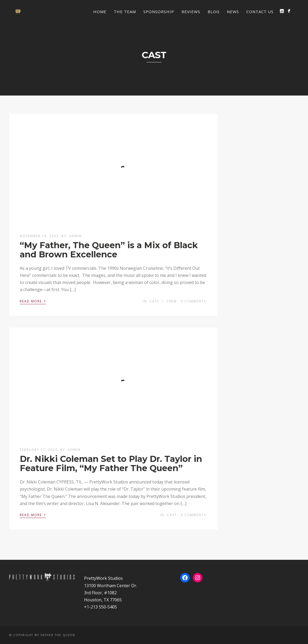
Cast (155, 301)
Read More (33, 301)
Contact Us (260, 12)
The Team (125, 12)
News (233, 12)
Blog (214, 12)
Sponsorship (159, 12)
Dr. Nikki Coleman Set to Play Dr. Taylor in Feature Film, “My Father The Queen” (111, 463)
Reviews (191, 12)
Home (100, 12)
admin (75, 236)
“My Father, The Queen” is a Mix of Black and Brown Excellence (109, 250)
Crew (172, 301)
